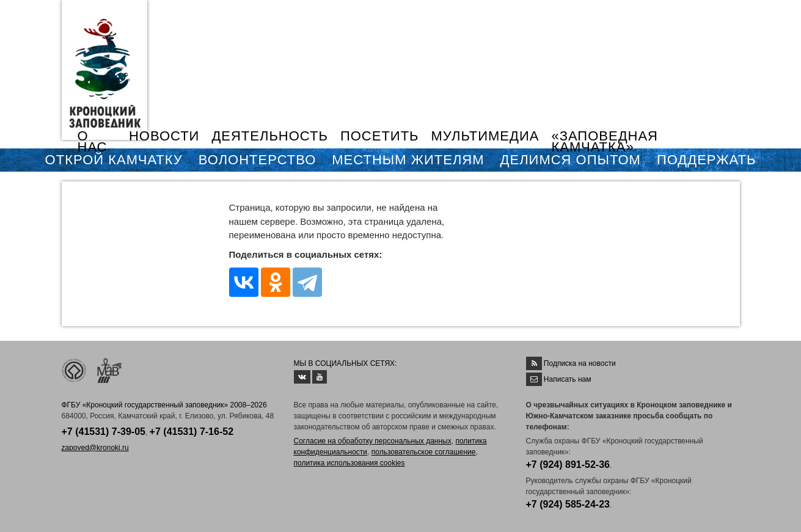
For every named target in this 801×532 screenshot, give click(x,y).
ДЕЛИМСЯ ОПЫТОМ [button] (571, 160)
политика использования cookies (349, 463)
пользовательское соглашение (424, 452)
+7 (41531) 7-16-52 (192, 432)
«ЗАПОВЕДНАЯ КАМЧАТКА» (605, 141)
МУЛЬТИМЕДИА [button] (485, 136)
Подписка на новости (580, 363)
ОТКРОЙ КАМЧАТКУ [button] (114, 160)
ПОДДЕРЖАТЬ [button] (707, 160)
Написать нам (568, 379)
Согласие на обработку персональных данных (373, 441)
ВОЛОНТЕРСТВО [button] (257, 160)
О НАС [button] (93, 141)
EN (712, 16)
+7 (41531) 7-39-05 (104, 432)
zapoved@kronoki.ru (95, 448)
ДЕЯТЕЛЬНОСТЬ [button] (269, 136)
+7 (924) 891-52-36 (568, 465)
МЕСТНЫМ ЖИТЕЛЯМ (408, 160)
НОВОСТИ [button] (164, 136)
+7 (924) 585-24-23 (568, 504)
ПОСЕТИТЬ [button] (380, 136)
